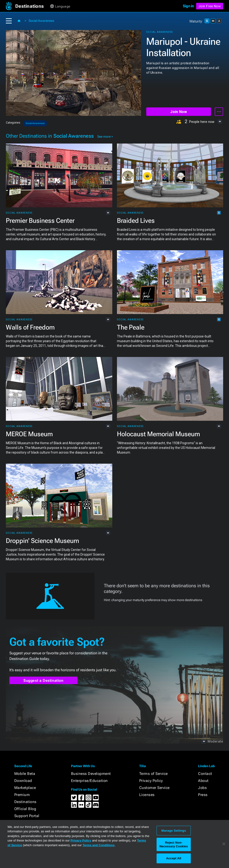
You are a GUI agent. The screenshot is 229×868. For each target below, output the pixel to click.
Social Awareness (41, 21)
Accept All (174, 858)
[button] (32, 6)
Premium (22, 795)
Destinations (25, 802)
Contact (205, 774)
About (203, 781)
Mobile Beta (25, 774)
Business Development (91, 774)
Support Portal (27, 816)
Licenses (147, 795)
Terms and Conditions (98, 845)
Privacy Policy (151, 781)
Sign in (188, 6)
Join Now (178, 112)
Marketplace (25, 788)
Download (23, 781)
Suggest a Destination (43, 680)
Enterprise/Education (89, 781)
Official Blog (25, 809)
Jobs (202, 788)
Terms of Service (154, 774)
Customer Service (154, 788)
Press (203, 795)
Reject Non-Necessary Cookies (174, 844)
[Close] (224, 844)
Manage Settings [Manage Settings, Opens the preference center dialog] (174, 831)
